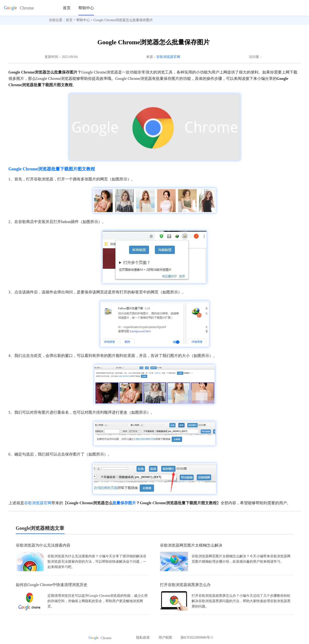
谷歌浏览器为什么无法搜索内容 (43, 545)
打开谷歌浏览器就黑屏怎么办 (185, 585)
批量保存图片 (124, 503)
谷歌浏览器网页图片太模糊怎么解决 (191, 545)
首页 (67, 8)
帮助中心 (86, 8)
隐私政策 (143, 638)
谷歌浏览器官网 (168, 57)
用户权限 (165, 638)
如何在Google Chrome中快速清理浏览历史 (52, 585)
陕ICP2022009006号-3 (197, 638)
